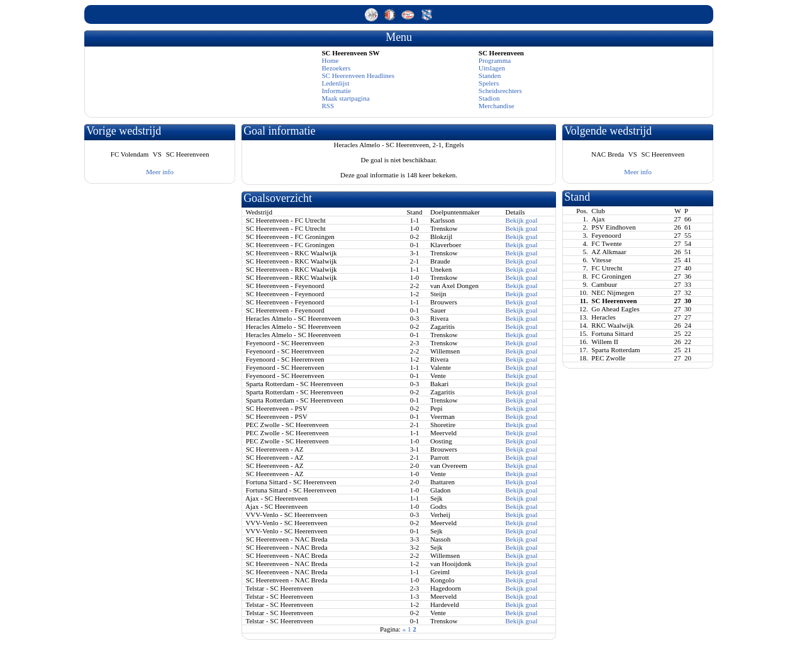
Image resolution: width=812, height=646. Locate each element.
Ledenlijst (335, 83)
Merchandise (497, 106)
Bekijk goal (521, 220)
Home (330, 60)
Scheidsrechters (500, 91)
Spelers (489, 83)
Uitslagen (492, 68)
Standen (490, 75)
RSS (328, 106)
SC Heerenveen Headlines (358, 75)
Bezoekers (336, 68)
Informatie (336, 91)
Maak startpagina (345, 98)
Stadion (489, 98)
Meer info (160, 172)
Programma (495, 60)
